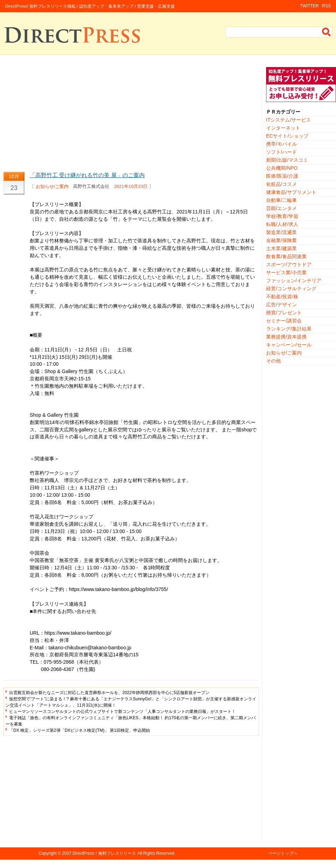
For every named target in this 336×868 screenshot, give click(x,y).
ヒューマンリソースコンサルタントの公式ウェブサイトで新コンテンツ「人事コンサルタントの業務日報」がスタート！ (122, 712)
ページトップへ (283, 853)
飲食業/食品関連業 (286, 256)
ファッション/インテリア (294, 280)
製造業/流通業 (281, 232)
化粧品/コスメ (281, 184)
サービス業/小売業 (286, 272)
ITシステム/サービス (288, 120)
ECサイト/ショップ (287, 136)
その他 (273, 361)
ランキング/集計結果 (289, 329)
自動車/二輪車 (281, 200)
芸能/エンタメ (281, 208)
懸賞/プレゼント (284, 313)
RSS (326, 6)
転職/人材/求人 (282, 224)
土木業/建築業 (281, 248)
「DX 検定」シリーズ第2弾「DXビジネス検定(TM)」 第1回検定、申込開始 (80, 730)
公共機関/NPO (282, 168)
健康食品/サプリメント (291, 192)
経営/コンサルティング (291, 289)
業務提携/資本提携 (286, 337)
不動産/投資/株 (282, 297)
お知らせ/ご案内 (52, 186)
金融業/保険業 (281, 240)
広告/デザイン (281, 305)
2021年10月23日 (131, 186)
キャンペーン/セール (289, 345)
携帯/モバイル (281, 144)
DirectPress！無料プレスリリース (104, 853)
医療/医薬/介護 (282, 176)
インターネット (283, 128)
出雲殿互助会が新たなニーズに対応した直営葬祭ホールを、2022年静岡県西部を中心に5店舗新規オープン (109, 693)
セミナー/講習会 (284, 321)
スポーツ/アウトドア (289, 264)
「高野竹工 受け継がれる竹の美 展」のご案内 (87, 175)
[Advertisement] (131, 116)
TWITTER (309, 6)
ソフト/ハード (281, 152)
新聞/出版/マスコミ (287, 160)
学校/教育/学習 (282, 216)
